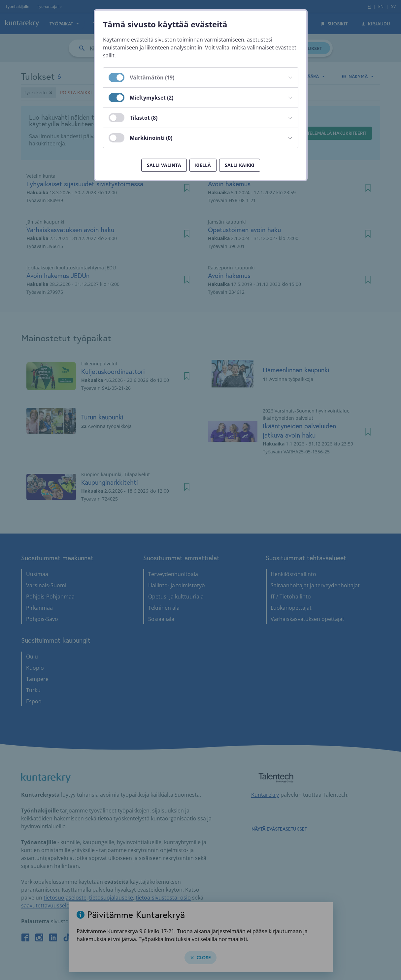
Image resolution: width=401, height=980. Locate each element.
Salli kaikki (240, 165)
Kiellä (203, 165)
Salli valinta (164, 165)
